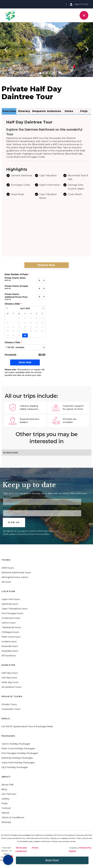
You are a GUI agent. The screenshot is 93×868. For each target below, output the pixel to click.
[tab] (9, 111)
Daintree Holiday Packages (17, 758)
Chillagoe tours (10, 632)
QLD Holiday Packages (15, 767)
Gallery (6, 799)
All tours (6, 582)
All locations (9, 656)
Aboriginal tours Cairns (15, 577)
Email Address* (11, 508)
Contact (6, 808)
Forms (35, 848)
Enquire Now (46, 265)
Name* (7, 496)
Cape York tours (11, 599)
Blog (4, 789)
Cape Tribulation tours (15, 609)
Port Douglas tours (12, 613)
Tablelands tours (11, 627)
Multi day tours (10, 682)
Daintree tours (10, 604)
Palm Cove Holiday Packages (18, 748)
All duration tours (12, 687)
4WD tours (8, 568)
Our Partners (9, 794)
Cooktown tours (11, 618)
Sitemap (6, 822)
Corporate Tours (11, 709)
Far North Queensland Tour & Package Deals (27, 726)
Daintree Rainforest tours (16, 573)
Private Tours (9, 704)
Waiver (6, 813)
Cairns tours (9, 623)
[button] (84, 15)
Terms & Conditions (13, 817)
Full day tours (9, 678)
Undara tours (9, 641)
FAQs (5, 803)
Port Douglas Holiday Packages (20, 753)
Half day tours (10, 673)
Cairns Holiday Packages (16, 744)
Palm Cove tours (11, 637)
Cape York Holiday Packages (18, 763)
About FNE (8, 785)
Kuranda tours (10, 646)
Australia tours (10, 651)
